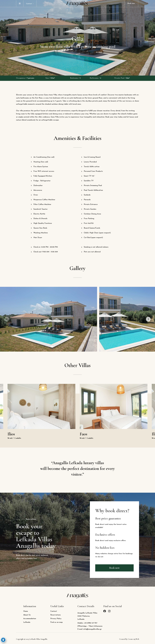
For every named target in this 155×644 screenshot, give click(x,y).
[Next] (148, 319)
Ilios (11, 434)
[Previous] (7, 319)
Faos (83, 434)
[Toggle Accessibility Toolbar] (3, 640)
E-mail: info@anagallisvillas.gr (90, 629)
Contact (29, 4)
